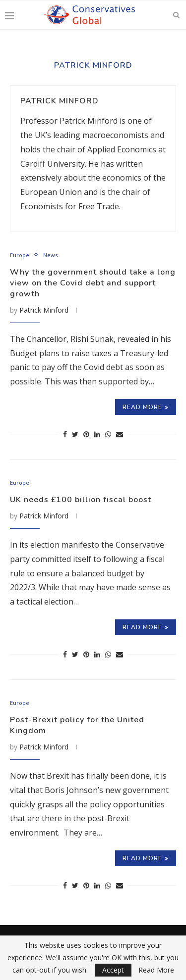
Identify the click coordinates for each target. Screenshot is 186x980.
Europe (20, 255)
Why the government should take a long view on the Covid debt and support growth (93, 283)
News (50, 255)
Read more (146, 407)
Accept (113, 970)
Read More (156, 970)
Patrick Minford (60, 101)
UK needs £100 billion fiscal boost (81, 500)
